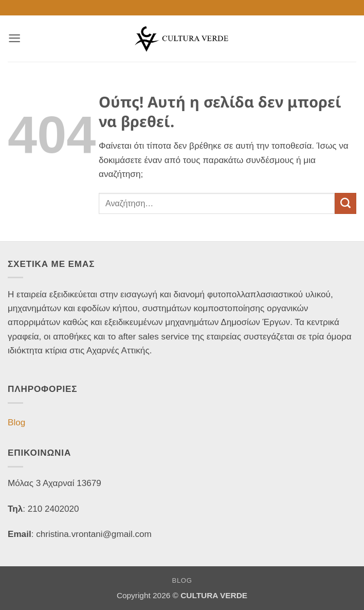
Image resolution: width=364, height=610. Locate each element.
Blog (16, 423)
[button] (14, 38)
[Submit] (345, 204)
